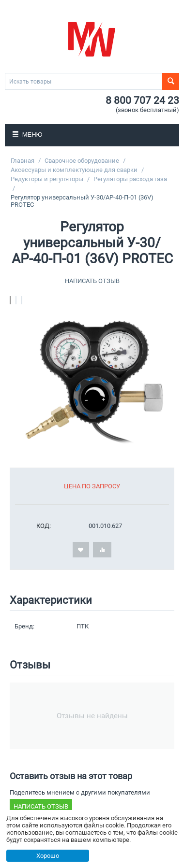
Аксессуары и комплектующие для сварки (74, 170)
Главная (23, 161)
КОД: (44, 526)
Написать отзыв (92, 281)
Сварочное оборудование (82, 161)
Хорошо (48, 856)
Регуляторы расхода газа (130, 179)
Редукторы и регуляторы (47, 179)
